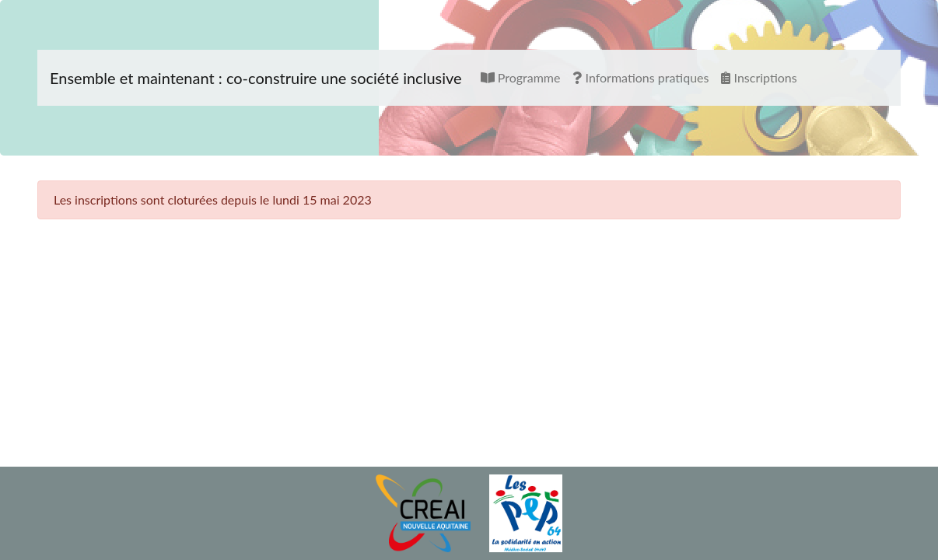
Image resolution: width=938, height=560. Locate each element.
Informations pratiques (640, 77)
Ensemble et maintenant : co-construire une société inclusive (256, 78)
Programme (521, 77)
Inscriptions (759, 77)
